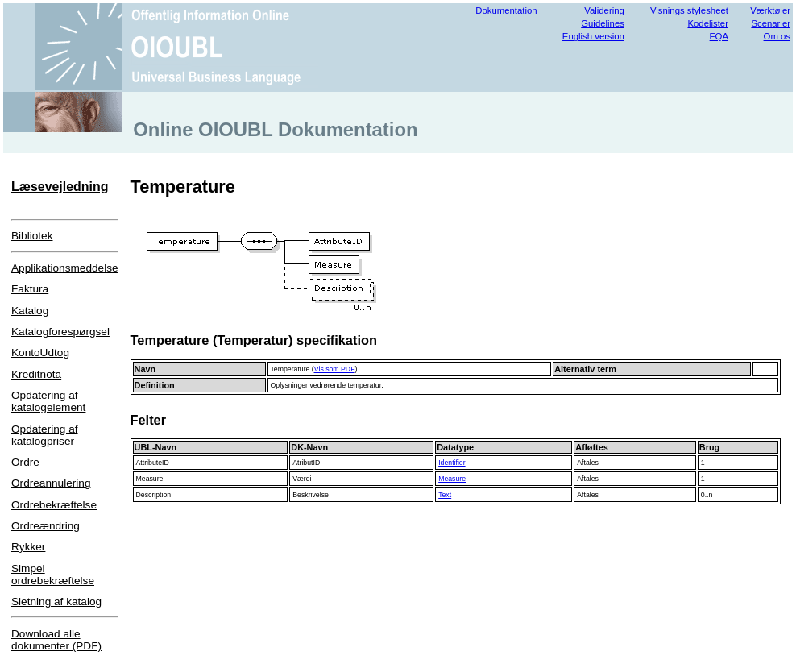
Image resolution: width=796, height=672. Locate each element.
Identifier (452, 463)
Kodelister (708, 23)
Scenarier (771, 23)
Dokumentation (506, 10)
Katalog (30, 311)
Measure (150, 479)
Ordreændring (46, 526)
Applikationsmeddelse (65, 268)
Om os (777, 36)
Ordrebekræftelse (54, 505)
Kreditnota (36, 374)
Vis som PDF (335, 369)
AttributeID (153, 463)
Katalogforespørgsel (60, 332)
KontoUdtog (40, 353)
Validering (604, 10)
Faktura (30, 289)
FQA (719, 36)
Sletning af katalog (56, 601)
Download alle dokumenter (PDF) (56, 640)
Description (154, 495)
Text (445, 495)
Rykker (28, 547)
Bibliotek (32, 236)
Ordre (25, 462)
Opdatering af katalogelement (48, 401)
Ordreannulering (51, 483)
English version (593, 36)
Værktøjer (770, 10)
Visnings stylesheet (689, 10)
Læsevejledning (60, 187)
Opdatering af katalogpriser (45, 435)
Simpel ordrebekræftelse (53, 575)
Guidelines (603, 23)
